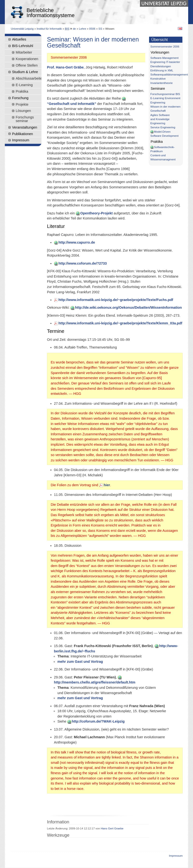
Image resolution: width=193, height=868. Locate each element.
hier (105, 485)
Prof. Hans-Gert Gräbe (65, 67)
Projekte (22, 104)
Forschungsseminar (25, 119)
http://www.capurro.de (75, 242)
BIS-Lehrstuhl (23, 46)
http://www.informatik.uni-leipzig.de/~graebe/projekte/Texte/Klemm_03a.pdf (118, 323)
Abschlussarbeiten (29, 78)
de (74, 29)
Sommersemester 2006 (165, 47)
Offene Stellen (27, 65)
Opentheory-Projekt (94, 213)
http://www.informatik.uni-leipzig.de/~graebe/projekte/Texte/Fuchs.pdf (114, 300)
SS (100, 29)
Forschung (20, 98)
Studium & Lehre (25, 72)
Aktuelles (19, 39)
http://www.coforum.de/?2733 (80, 263)
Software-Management (164, 58)
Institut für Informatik (49, 29)
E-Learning (24, 85)
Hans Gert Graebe (112, 828)
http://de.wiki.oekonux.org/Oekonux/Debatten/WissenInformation (126, 308)
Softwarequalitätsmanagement (169, 75)
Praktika (22, 91)
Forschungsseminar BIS (165, 94)
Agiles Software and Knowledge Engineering (160, 119)
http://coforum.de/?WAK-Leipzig (96, 721)
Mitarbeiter (24, 52)
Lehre (82, 29)
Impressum (21, 140)
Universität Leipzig (22, 29)
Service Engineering (163, 127)
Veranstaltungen (25, 127)
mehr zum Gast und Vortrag (80, 662)
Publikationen (22, 134)
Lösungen (23, 111)
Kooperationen (27, 59)
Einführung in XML (162, 70)
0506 (92, 29)
